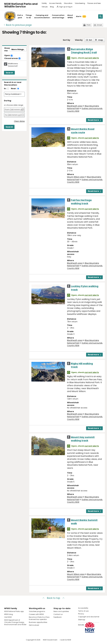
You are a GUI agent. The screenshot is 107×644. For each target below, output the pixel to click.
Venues (45, 7)
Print (89, 25)
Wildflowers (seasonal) (13, 65)
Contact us (58, 614)
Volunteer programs (37, 611)
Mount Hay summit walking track (83, 439)
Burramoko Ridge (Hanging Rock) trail (84, 51)
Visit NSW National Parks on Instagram (12, 640)
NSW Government (50, 640)
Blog (52, 7)
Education (68, 3)
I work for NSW (65, 640)
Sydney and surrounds (92, 108)
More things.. (18, 49)
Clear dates (19, 121)
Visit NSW (8, 617)
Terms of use (83, 611)
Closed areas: (12, 58)
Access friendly (55, 3)
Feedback (57, 617)
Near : (14, 89)
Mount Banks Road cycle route (83, 131)
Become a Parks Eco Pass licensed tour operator (39, 618)
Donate (81, 625)
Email (99, 25)
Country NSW (73, 111)
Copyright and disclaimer (89, 617)
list (90, 40)
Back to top (53, 598)
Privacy (81, 614)
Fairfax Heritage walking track (81, 202)
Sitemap (82, 620)
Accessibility (83, 608)
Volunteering (80, 3)
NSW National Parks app (14, 611)
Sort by (66, 40)
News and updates (61, 611)
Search (9, 73)
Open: (8, 56)
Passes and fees (94, 3)
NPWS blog (9, 614)
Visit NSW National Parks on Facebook (7, 640)
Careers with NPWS (36, 614)
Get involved (34, 625)
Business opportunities (38, 622)
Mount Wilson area (76, 177)
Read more (94, 120)
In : (5, 89)
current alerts (92, 58)
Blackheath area (75, 106)
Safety (44, 3)
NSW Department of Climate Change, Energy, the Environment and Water (15, 622)
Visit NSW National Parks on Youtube (18, 640)
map (101, 40)
